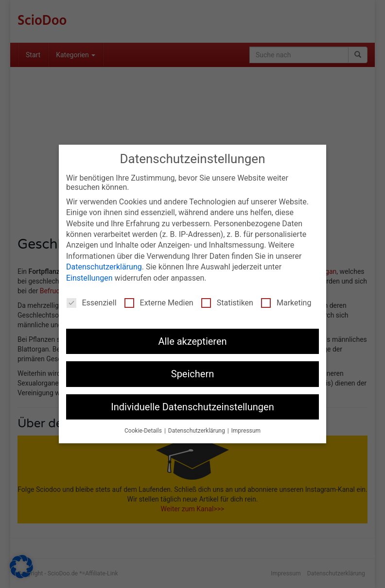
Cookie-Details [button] (144, 431)
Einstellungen (89, 277)
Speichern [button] (193, 374)
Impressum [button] (246, 431)
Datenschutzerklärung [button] (197, 431)
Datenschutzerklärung (104, 267)
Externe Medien (159, 303)
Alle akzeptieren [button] (192, 341)
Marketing (286, 303)
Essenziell (92, 303)
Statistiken (227, 303)
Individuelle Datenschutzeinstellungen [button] (192, 406)
